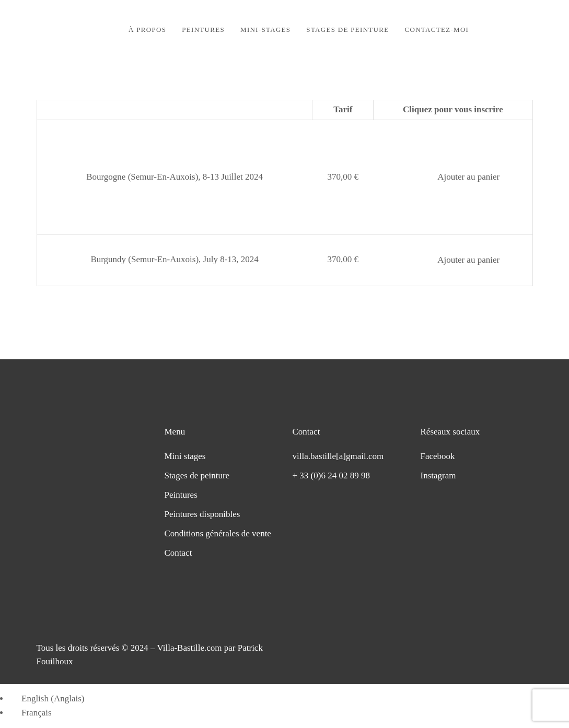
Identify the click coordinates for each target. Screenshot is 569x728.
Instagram (438, 475)
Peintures (181, 495)
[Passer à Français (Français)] (32, 713)
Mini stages (185, 456)
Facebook (438, 456)
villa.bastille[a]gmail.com (338, 456)
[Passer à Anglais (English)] (48, 698)
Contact (178, 553)
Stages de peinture (197, 475)
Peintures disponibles (202, 514)
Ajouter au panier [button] (468, 177)
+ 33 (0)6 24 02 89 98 (331, 475)
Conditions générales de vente (218, 533)
